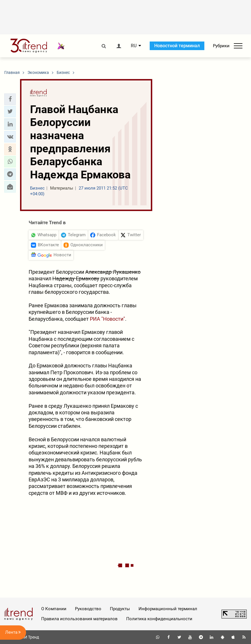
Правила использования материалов (79, 619)
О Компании (54, 609)
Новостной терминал (177, 46)
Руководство (88, 609)
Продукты (120, 609)
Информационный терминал (168, 609)
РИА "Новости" (107, 319)
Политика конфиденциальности (159, 619)
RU (134, 46)
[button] (10, 99)
